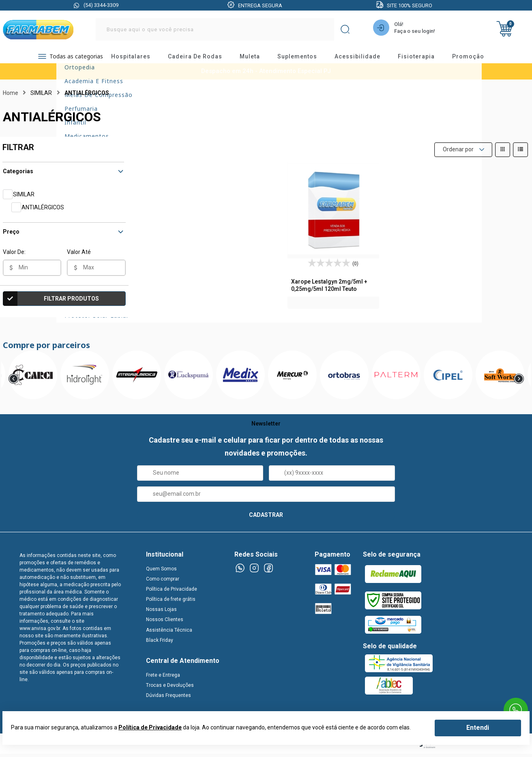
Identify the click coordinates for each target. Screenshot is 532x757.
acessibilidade (365, 59)
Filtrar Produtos (51, 304)
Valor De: (14, 257)
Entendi (478, 728)
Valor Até (79, 257)
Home (11, 98)
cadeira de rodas (202, 59)
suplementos (305, 59)
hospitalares (138, 59)
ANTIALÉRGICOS (43, 213)
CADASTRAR (266, 520)
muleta (257, 59)
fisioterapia (424, 59)
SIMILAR (24, 200)
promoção (475, 59)
